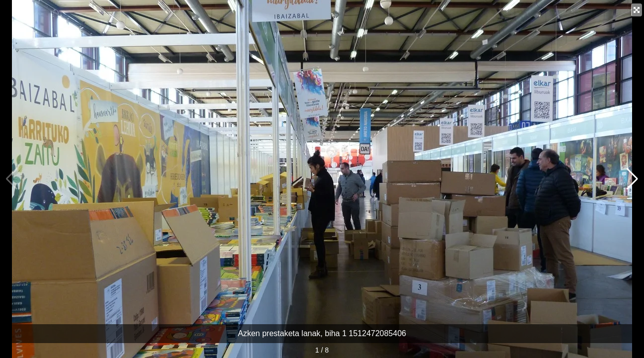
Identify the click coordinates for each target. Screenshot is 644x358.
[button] (632, 179)
